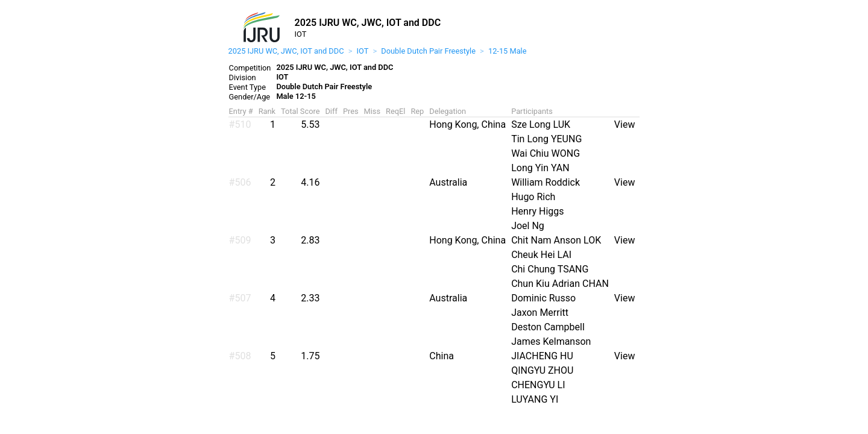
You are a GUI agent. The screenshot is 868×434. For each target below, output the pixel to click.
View (625, 124)
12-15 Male (508, 51)
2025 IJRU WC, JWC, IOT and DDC (286, 51)
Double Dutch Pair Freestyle (428, 51)
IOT (363, 51)
